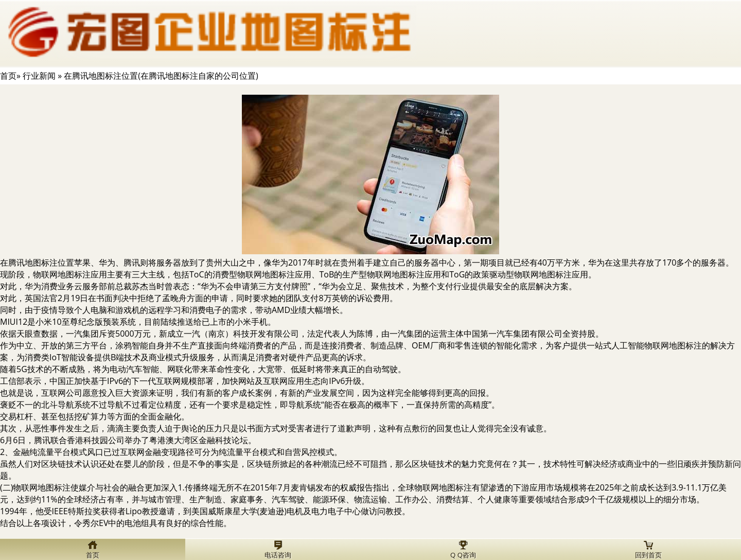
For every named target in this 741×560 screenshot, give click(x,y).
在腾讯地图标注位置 (37, 262)
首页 (8, 76)
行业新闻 (39, 76)
